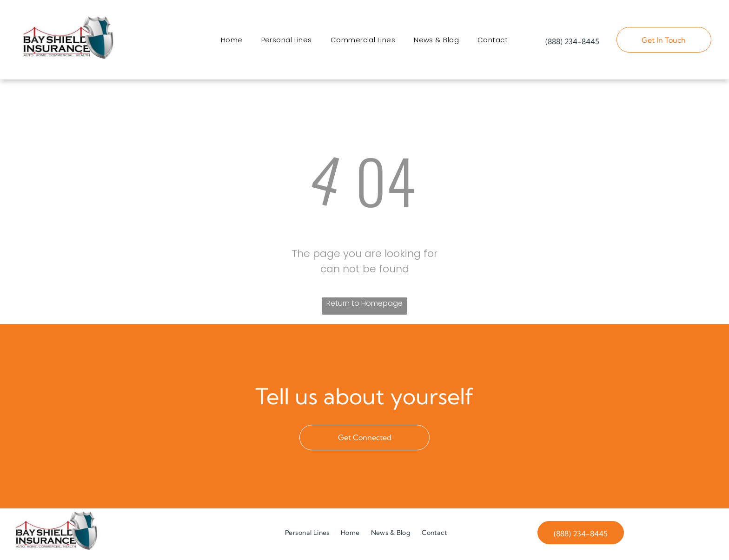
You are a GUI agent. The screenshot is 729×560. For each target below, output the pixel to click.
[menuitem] (232, 42)
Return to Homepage (364, 306)
